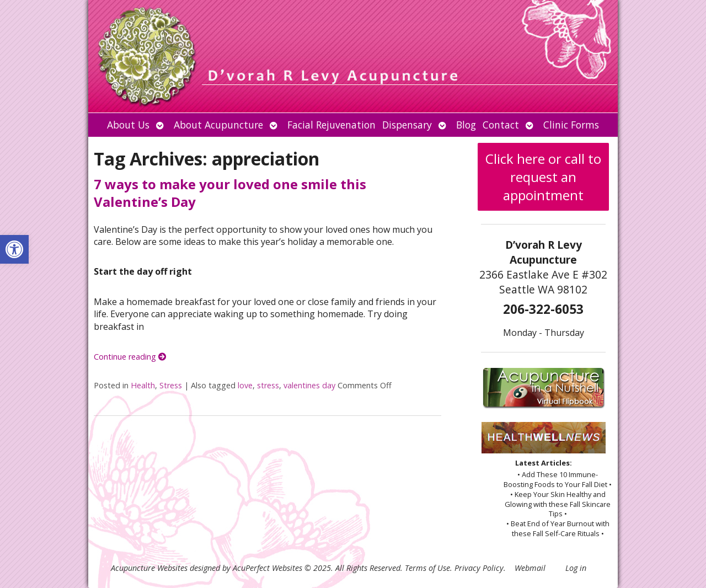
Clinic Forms (571, 125)
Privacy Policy (479, 568)
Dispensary (407, 125)
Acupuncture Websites (149, 568)
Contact (501, 125)
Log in (576, 568)
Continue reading (130, 357)
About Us (128, 125)
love (245, 385)
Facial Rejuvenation (331, 125)
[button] (14, 249)
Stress (171, 385)
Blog (466, 125)
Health (143, 385)
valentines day (309, 385)
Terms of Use (427, 568)
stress (268, 385)
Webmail (530, 568)
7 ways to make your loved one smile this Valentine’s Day (230, 193)
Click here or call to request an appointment (543, 177)
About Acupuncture (218, 125)
